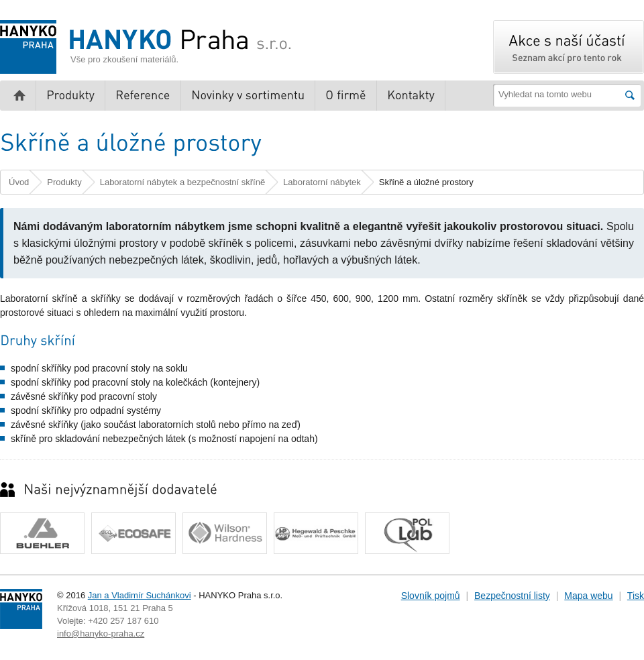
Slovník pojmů (431, 596)
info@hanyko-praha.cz (101, 634)
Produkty (64, 182)
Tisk (636, 596)
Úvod (19, 182)
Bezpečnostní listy (512, 596)
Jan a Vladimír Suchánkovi (140, 595)
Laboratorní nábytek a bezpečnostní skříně (182, 182)
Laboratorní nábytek (322, 182)
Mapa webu (588, 596)
